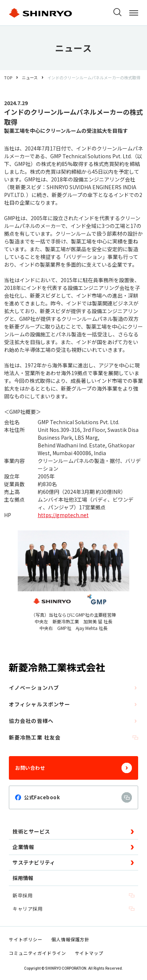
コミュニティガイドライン (37, 953)
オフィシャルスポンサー (73, 704)
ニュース (30, 77)
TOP (8, 77)
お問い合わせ (73, 768)
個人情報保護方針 (71, 939)
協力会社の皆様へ (73, 721)
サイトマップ (89, 953)
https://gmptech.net (63, 515)
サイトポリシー (26, 939)
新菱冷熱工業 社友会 (73, 737)
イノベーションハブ (73, 688)
